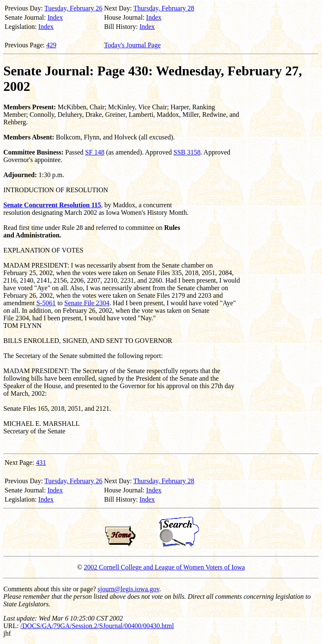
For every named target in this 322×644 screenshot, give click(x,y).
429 (52, 45)
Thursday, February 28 (164, 8)
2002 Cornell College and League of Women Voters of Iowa (164, 567)
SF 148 (95, 152)
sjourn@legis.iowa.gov (129, 589)
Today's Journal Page (132, 45)
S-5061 (46, 303)
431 (41, 462)
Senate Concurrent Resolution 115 (52, 205)
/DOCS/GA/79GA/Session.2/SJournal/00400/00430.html (97, 626)
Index (55, 17)
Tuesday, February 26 (73, 8)
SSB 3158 (187, 152)
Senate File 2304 (87, 303)
